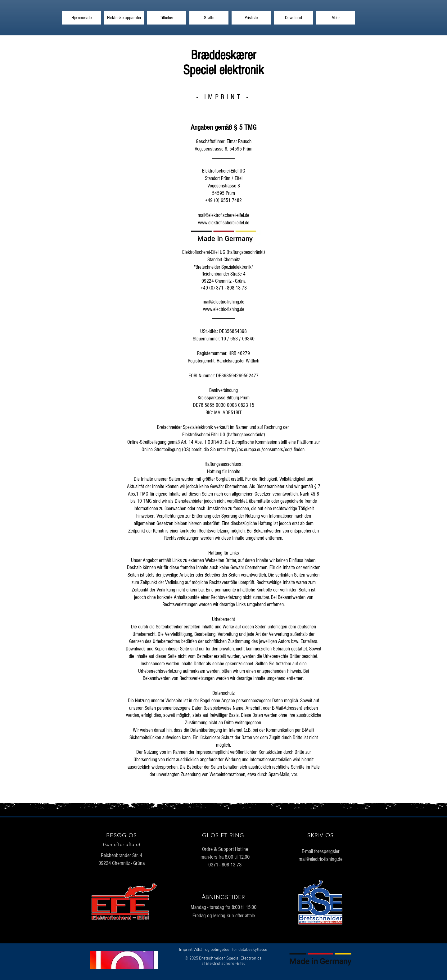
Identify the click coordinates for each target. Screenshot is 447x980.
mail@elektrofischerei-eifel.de (223, 215)
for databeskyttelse (250, 950)
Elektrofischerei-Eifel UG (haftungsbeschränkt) (224, 435)
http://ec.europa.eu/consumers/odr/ (260, 450)
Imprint (186, 950)
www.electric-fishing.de (224, 309)
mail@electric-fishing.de (223, 302)
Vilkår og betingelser (212, 950)
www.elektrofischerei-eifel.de (224, 223)
